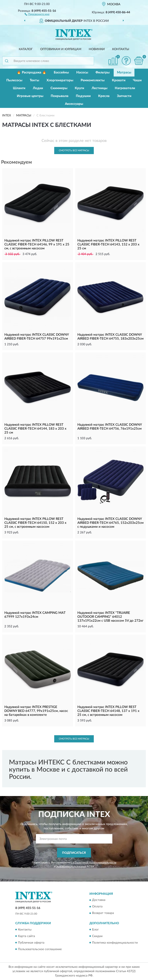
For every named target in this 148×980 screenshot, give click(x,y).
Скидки (97, 936)
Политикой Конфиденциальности (96, 863)
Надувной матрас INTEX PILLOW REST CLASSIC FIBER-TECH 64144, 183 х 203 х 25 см (35, 429)
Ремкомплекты (93, 80)
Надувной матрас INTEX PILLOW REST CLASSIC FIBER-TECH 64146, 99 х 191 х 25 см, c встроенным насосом (37, 244)
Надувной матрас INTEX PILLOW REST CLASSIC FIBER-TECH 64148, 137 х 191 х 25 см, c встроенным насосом (108, 711)
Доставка (99, 900)
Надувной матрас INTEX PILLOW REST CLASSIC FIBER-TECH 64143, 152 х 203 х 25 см (108, 244)
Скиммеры (59, 88)
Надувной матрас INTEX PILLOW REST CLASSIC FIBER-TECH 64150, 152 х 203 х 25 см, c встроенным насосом (35, 523)
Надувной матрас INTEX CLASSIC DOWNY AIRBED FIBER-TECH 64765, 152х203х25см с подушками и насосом (111, 523)
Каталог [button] (26, 49)
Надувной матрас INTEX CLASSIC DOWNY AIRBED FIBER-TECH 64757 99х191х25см (37, 337)
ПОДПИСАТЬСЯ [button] (74, 853)
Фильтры (103, 72)
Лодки (38, 88)
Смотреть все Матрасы (74, 151)
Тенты (34, 80)
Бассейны (61, 72)
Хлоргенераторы (60, 80)
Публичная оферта (31, 943)
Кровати (119, 80)
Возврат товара (103, 913)
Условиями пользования (71, 866)
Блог (95, 930)
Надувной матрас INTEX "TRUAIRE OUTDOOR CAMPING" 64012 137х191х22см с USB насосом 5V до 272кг (110, 617)
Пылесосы (14, 80)
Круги (79, 88)
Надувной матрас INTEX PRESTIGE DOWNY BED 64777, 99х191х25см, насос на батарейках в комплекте (36, 711)
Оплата (97, 907)
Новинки (97, 49)
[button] (37, 14)
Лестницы (99, 88)
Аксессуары (74, 104)
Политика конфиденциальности (115, 943)
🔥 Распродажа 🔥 (32, 72)
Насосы (82, 72)
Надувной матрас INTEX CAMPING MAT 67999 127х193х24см (35, 615)
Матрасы (124, 72)
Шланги (19, 88)
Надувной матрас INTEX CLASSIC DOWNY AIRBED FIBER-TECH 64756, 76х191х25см (110, 427)
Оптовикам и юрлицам (61, 49)
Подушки (83, 96)
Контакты (121, 49)
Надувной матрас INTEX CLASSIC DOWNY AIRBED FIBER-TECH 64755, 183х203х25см (111, 337)
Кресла (104, 96)
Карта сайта (26, 936)
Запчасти (124, 96)
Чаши (137, 80)
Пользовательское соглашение (40, 949)
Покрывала (60, 96)
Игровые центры (30, 96)
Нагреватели (125, 88)
